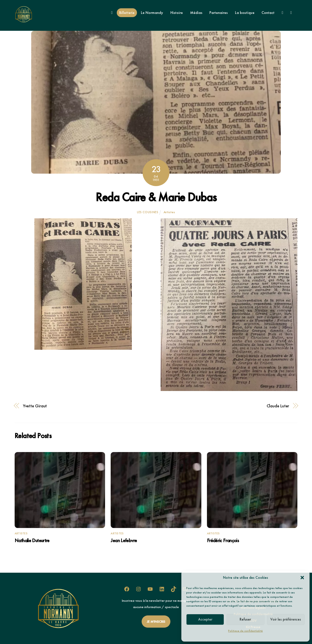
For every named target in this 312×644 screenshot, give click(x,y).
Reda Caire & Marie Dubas (156, 197)
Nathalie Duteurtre (32, 540)
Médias (196, 13)
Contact (268, 13)
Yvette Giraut (35, 406)
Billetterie (127, 13)
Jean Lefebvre (124, 540)
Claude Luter (278, 406)
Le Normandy (152, 13)
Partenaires (219, 13)
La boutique (245, 13)
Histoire (177, 13)
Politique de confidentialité (245, 631)
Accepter (205, 619)
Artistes (169, 212)
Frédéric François (223, 540)
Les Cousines (148, 212)
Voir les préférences (286, 619)
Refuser (245, 619)
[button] (302, 578)
